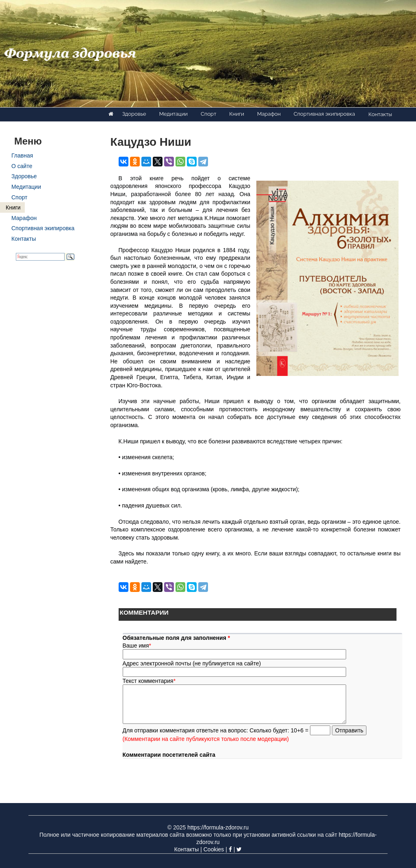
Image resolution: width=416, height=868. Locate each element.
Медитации (173, 114)
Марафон (269, 114)
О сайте (22, 166)
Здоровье (134, 114)
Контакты (380, 114)
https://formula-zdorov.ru (218, 827)
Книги (237, 114)
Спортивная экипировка (324, 114)
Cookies (214, 849)
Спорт (208, 114)
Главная (22, 155)
